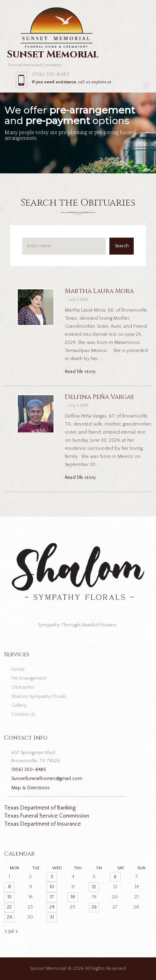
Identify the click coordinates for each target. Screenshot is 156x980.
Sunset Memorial (48, 968)
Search (122, 246)
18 (73, 897)
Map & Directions (31, 788)
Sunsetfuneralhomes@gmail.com (47, 779)
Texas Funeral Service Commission (47, 816)
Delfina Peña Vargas (99, 397)
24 (52, 907)
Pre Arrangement (29, 678)
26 (94, 907)
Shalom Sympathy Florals (39, 697)
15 (10, 897)
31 (52, 917)
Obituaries (23, 687)
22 (9, 907)
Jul (11, 931)
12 (94, 887)
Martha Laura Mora (99, 291)
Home (18, 669)
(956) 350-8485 (51, 74)
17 (52, 897)
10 (52, 887)
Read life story (80, 372)
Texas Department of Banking (40, 808)
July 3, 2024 (79, 300)
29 (10, 917)
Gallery (19, 705)
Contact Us (24, 714)
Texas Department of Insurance (43, 824)
